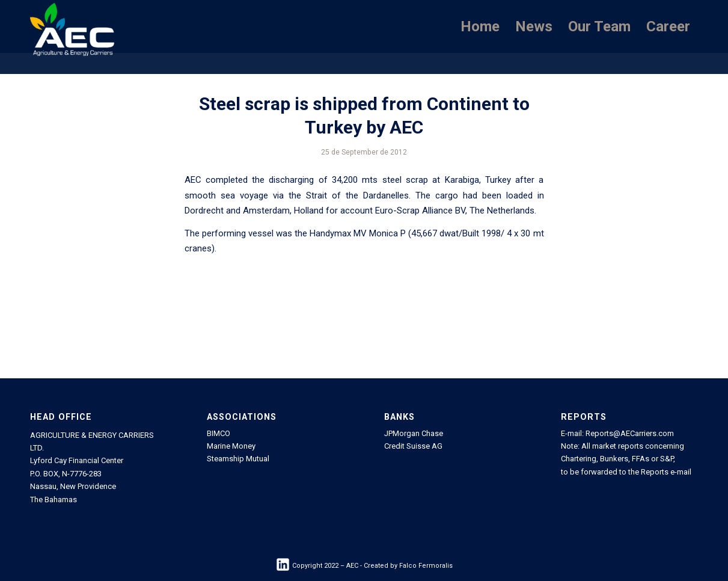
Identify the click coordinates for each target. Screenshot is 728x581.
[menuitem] (480, 26)
